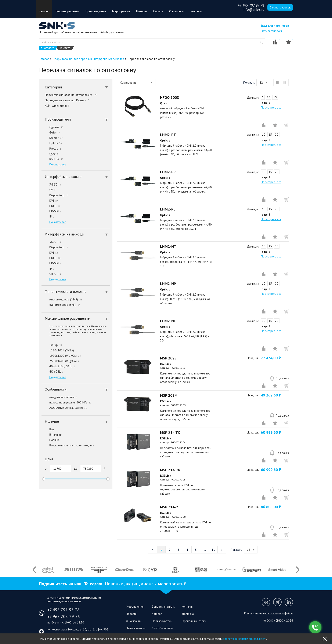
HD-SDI (51, 211)
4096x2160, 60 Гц (58, 366)
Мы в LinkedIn (289, 602)
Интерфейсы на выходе (76, 234)
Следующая (222, 550)
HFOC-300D (170, 97)
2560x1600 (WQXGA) (60, 361)
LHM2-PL (168, 209)
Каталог (44, 11)
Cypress (52, 127)
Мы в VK (266, 602)
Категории (76, 87)
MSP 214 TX (170, 433)
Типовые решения (67, 11)
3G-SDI (51, 184)
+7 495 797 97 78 (251, 5)
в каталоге (47, 48)
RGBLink (52, 159)
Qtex (50, 154)
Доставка (188, 614)
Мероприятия (121, 11)
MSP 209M (169, 395)
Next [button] (298, 570)
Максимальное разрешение (76, 318)
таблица (285, 83)
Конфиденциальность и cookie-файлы (269, 613)
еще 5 (266, 103)
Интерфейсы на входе (76, 177)
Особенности (76, 389)
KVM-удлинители (57, 106)
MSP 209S (168, 358)
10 (268, 97)
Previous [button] (34, 570)
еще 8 (266, 140)
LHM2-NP (168, 284)
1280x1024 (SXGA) (59, 350)
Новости (141, 11)
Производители (96, 11)
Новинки (51, 440)
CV (48, 190)
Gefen (51, 132)
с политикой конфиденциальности (244, 639)
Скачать (158, 11)
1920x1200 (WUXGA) (61, 356)
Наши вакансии (136, 628)
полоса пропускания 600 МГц (66, 402)
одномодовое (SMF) (61, 305)
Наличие (76, 421)
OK (325, 639)
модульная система (59, 397)
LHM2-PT (168, 135)
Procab (51, 149)
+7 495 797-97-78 (64, 610)
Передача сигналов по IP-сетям (67, 100)
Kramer (52, 138)
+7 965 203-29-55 (64, 616)
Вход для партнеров (275, 26)
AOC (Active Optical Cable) (64, 408)
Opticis (52, 143)
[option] (48, 570)
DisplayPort (55, 195)
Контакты (196, 11)
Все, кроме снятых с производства (68, 445)
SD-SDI (51, 274)
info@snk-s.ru (253, 10)
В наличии (52, 435)
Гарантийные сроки (194, 621)
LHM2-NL (168, 321)
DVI (50, 201)
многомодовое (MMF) (62, 299)
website (261, 42)
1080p (52, 345)
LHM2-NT (168, 246)
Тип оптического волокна (76, 291)
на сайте (65, 48)
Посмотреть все (271, 107)
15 (275, 97)
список (277, 83)
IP (48, 216)
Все (48, 429)
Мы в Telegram (277, 602)
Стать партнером (271, 31)
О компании (177, 11)
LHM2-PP (168, 172)
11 (213, 550)
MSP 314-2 (169, 507)
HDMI (51, 206)
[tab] (76, 87)
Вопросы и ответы (164, 607)
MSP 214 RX (170, 470)
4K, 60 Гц (53, 372)
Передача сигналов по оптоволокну (71, 95)
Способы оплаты (163, 628)
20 (277, 135)
